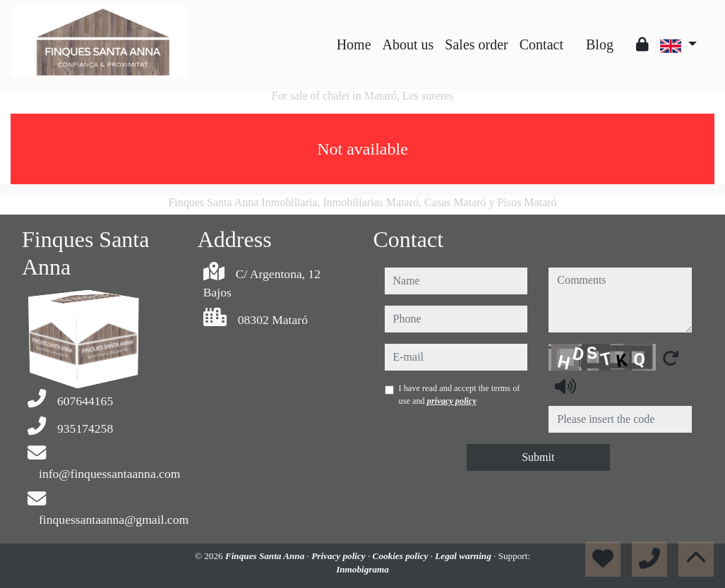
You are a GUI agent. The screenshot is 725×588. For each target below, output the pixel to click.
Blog (600, 44)
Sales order (476, 44)
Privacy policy (340, 556)
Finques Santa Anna (266, 556)
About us (408, 44)
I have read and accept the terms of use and (460, 395)
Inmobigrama (362, 569)
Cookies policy (402, 556)
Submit (538, 457)
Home (354, 44)
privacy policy (452, 401)
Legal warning (464, 556)
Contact (541, 44)
